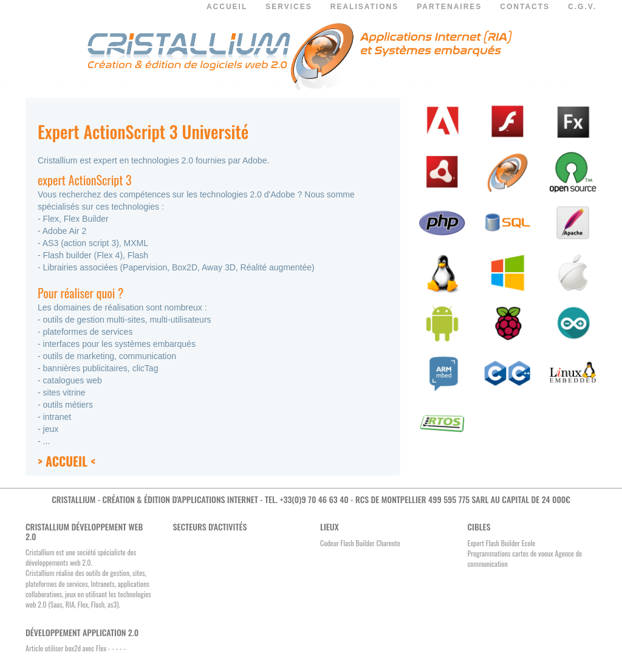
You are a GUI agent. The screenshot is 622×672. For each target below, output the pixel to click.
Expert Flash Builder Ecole (502, 543)
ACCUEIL (227, 7)
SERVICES (289, 7)
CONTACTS (525, 7)
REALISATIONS (364, 7)
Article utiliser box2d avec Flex (66, 648)
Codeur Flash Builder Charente (360, 543)
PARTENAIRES (449, 7)
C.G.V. (582, 7)
